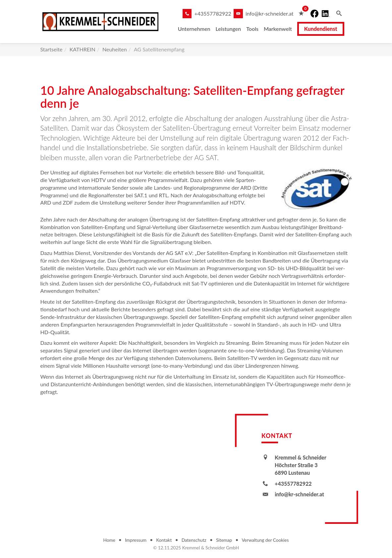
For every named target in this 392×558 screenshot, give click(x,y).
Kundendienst (325, 29)
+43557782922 (217, 13)
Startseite (52, 49)
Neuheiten (115, 49)
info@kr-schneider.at (274, 13)
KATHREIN (83, 49)
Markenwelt (282, 29)
